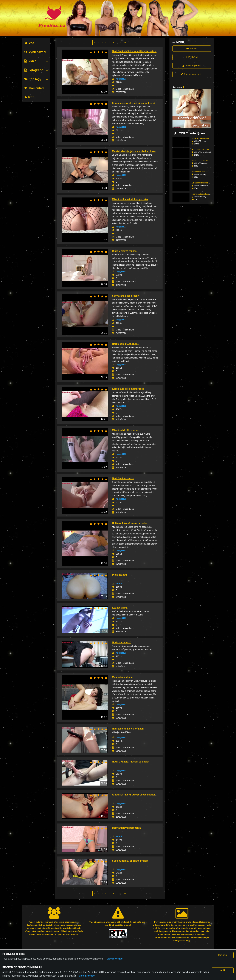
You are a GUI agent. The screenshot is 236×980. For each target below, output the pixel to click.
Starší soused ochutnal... (202, 138)
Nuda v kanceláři (122, 643)
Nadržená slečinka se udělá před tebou (134, 51)
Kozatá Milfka (120, 608)
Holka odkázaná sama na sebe (129, 523)
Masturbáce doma (122, 677)
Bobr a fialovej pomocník (126, 828)
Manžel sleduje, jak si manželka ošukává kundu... (140, 151)
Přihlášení (192, 57)
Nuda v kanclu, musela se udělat (131, 762)
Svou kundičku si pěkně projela (130, 861)
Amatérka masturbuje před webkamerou (135, 795)
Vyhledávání (35, 52)
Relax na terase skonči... (202, 150)
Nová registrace (192, 66)
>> (125, 42)
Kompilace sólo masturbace (128, 389)
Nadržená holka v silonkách (128, 729)
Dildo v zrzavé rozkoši (125, 251)
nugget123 (121, 79)
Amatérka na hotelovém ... (202, 161)
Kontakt (192, 49)
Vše (29, 43)
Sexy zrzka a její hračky (126, 296)
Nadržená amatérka (123, 478)
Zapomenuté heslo (192, 74)
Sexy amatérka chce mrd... (203, 183)
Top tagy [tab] (33, 79)
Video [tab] (30, 61)
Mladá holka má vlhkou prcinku (130, 199)
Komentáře (34, 88)
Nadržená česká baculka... (202, 194)
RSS (29, 97)
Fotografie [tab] (34, 70)
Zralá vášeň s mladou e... (202, 172)
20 (120, 42)
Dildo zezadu (120, 575)
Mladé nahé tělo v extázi (126, 430)
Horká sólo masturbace (125, 344)
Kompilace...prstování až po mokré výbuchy (137, 103)
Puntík (119, 584)
